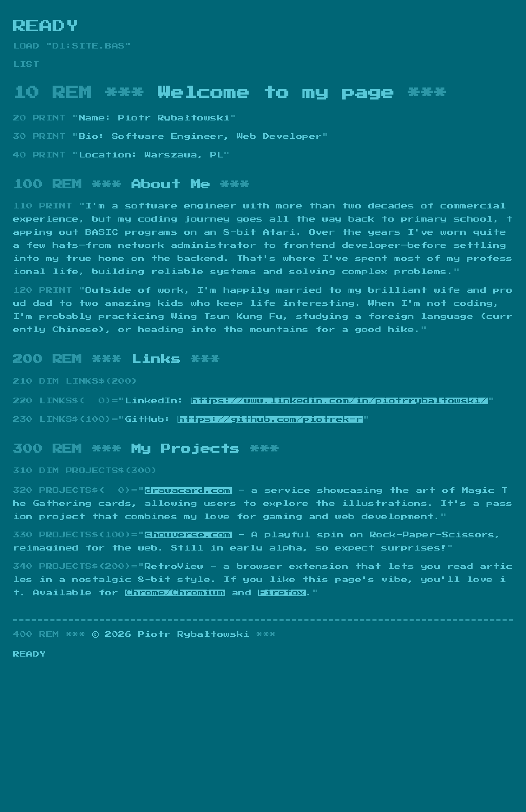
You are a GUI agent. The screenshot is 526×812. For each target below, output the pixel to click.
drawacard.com (188, 490)
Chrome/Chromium (175, 593)
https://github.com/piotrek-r (270, 419)
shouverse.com (188, 535)
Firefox (282, 593)
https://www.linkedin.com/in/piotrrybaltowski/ (339, 401)
